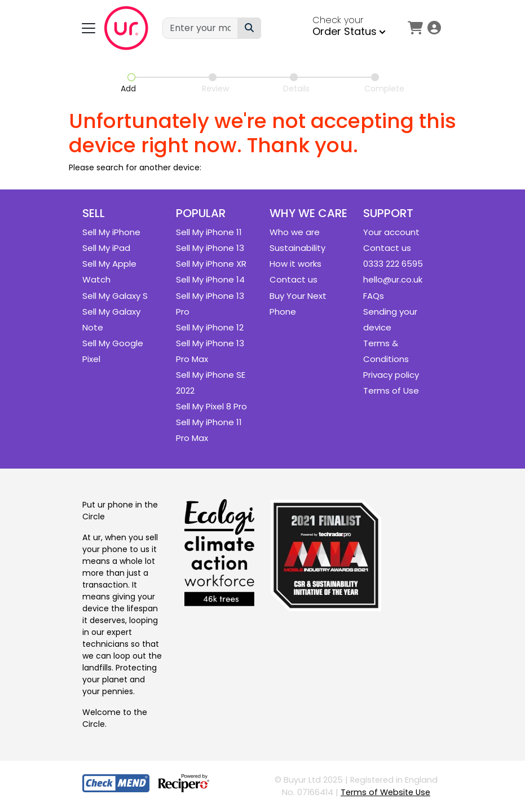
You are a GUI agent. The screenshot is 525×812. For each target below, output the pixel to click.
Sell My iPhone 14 (210, 279)
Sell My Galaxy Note (111, 319)
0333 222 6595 (393, 264)
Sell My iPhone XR (211, 264)
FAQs (374, 296)
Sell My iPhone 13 (210, 248)
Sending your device (390, 319)
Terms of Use (391, 390)
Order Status (349, 31)
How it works (295, 264)
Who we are (295, 232)
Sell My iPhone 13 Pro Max (210, 351)
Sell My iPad (106, 248)
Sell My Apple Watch (109, 272)
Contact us (294, 279)
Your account (391, 232)
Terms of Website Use (385, 792)
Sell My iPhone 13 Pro (210, 304)
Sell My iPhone (111, 232)
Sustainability (297, 248)
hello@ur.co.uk (393, 279)
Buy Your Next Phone (298, 304)
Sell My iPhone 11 (209, 232)
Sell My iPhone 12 (210, 327)
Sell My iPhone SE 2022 (211, 383)
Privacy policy (391, 375)
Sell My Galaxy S (115, 296)
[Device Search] (249, 28)
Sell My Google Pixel (113, 351)
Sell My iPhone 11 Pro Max (209, 430)
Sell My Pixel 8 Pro (211, 406)
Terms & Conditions (386, 351)
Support (388, 213)
